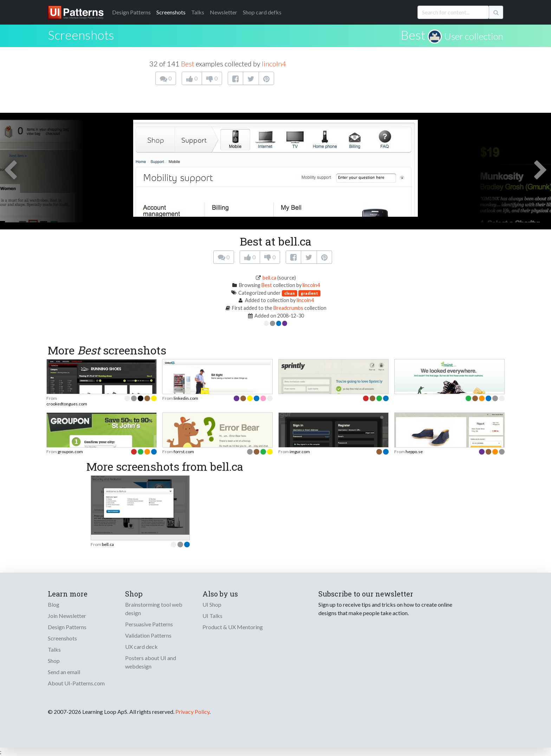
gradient (309, 293)
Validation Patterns (148, 635)
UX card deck (141, 647)
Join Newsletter (67, 616)
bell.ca (269, 278)
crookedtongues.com (67, 404)
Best (413, 35)
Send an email (64, 672)
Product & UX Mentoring (233, 627)
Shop (54, 661)
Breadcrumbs (288, 308)
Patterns (131, 12)
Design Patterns (67, 627)
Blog (54, 604)
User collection (474, 36)
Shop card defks (262, 12)
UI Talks (212, 616)
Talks (198, 12)
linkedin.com (186, 398)
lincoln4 (274, 64)
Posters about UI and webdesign (151, 662)
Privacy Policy (192, 712)
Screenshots (171, 12)
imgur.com (300, 452)
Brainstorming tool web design (154, 609)
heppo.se (414, 452)
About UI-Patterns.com (76, 683)
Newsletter (223, 12)
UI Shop (212, 604)
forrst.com (184, 452)
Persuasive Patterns (149, 624)
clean (290, 293)
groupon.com (70, 452)
